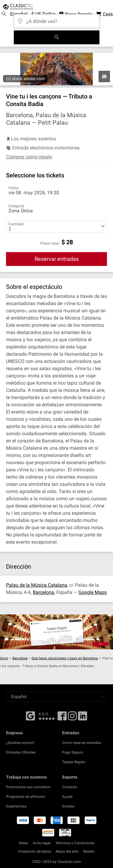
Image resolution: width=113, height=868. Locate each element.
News (24, 843)
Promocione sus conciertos (28, 787)
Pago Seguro (73, 752)
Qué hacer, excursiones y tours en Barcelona (65, 658)
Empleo (68, 806)
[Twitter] (72, 718)
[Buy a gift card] (56, 632)
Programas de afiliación (26, 797)
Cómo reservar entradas (82, 743)
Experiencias (16, 806)
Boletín (89, 851)
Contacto (70, 787)
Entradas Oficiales (21, 752)
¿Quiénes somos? (20, 743)
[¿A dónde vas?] (57, 19)
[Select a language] (56, 697)
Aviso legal (42, 843)
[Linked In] (83, 718)
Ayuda (67, 797)
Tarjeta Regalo (74, 762)
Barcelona (44, 592)
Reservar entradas (57, 259)
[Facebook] (30, 715)
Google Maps (93, 592)
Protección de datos (35, 851)
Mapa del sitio (67, 851)
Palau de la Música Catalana (37, 585)
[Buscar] (57, 37)
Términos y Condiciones (75, 843)
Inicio (4, 658)
